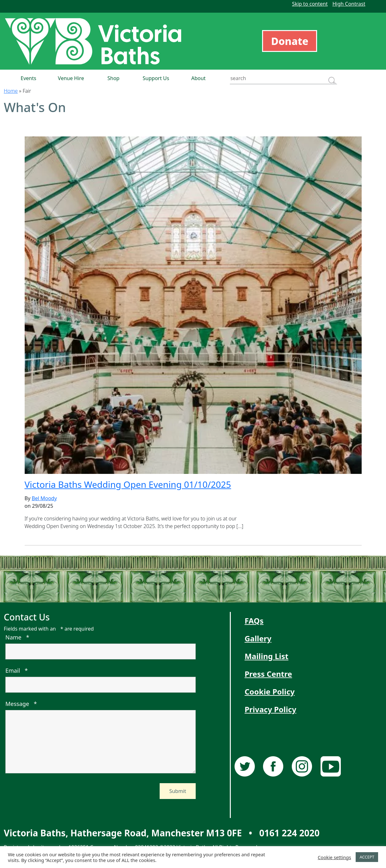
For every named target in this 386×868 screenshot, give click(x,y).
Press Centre (268, 674)
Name (17, 637)
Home (11, 91)
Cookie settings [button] (334, 857)
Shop (113, 78)
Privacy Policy (271, 709)
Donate (290, 41)
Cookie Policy (270, 692)
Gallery (258, 638)
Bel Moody (44, 498)
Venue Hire (71, 78)
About (198, 78)
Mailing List (267, 656)
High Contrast (349, 4)
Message (21, 704)
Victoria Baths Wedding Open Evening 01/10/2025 (128, 484)
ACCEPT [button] (367, 857)
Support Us (156, 78)
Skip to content (310, 4)
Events (28, 78)
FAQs (254, 621)
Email (17, 670)
